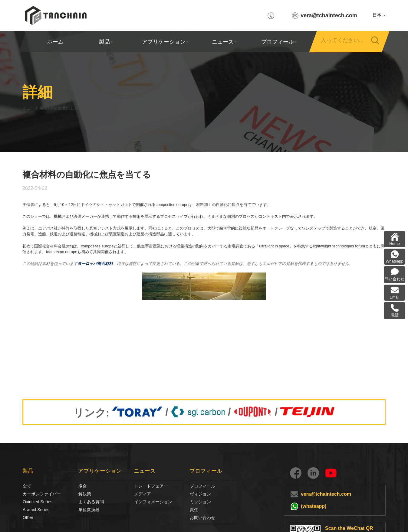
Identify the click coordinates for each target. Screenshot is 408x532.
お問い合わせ (202, 517)
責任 (194, 510)
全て (27, 486)
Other (28, 517)
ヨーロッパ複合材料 (95, 264)
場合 (83, 486)
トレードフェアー (150, 486)
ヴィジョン (196, 494)
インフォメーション (153, 502)
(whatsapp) (314, 506)
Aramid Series (36, 510)
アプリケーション (165, 42)
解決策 (85, 494)
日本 (379, 15)
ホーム (55, 42)
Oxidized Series (38, 502)
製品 (106, 42)
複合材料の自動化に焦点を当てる (88, 108)
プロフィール (279, 42)
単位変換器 (89, 510)
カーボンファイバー (29, 494)
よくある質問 (91, 502)
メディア (141, 494)
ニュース (224, 42)
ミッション (200, 502)
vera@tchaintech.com (329, 15)
